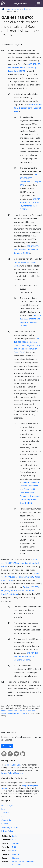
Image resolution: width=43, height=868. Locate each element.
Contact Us (6, 820)
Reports (5, 824)
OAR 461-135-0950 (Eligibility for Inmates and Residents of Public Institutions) (20, 590)
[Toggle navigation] (38, 3)
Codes (15, 836)
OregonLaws (20, 3)
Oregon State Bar (12, 765)
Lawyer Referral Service (11, 773)
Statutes (16, 843)
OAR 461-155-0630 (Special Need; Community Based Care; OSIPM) (24, 68)
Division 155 (26, 9)
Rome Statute (18, 862)
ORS (19, 854)
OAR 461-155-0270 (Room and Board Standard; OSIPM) (20, 563)
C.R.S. (15, 840)
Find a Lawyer (7, 805)
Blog (3, 809)
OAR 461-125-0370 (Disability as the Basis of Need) (28, 108)
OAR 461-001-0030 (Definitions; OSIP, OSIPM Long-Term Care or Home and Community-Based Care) (27, 345)
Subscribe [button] (7, 746)
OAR (8, 9)
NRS (14, 847)
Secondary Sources (10, 827)
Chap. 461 (16, 9)
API (3, 816)
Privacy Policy (7, 831)
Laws (14, 851)
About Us (5, 813)
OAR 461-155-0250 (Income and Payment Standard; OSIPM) (26, 250)
